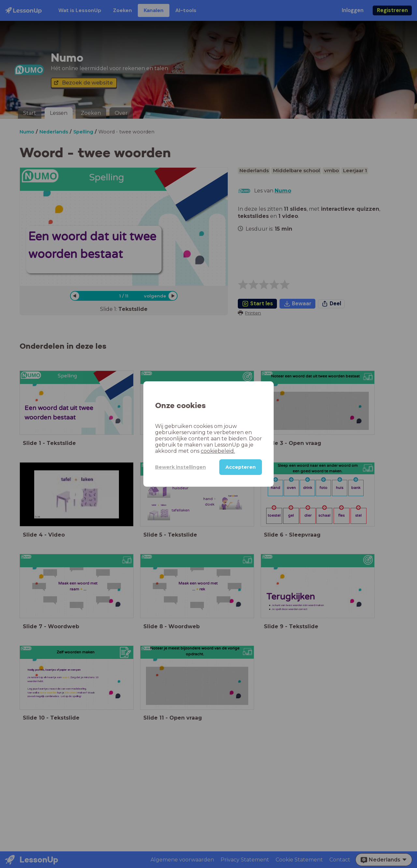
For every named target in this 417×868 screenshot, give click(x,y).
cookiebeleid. (218, 451)
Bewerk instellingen (180, 467)
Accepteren (241, 467)
